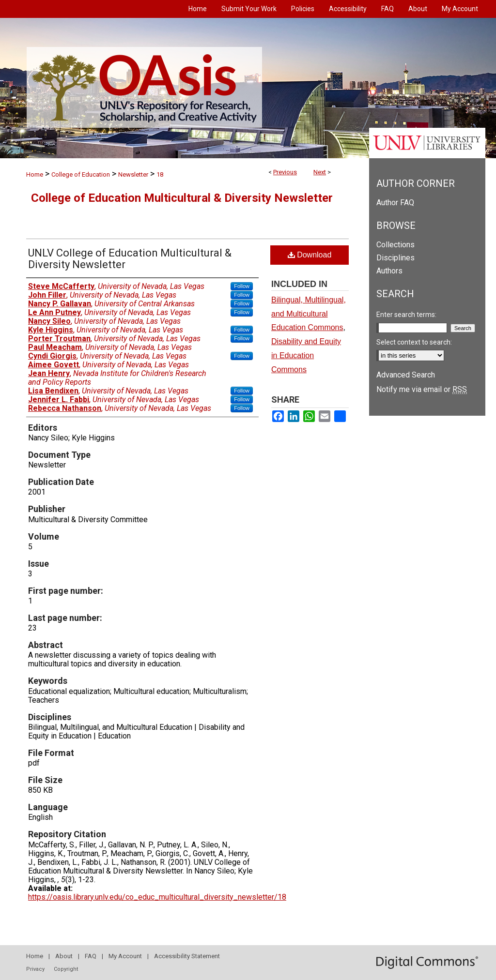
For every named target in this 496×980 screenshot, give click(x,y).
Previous (285, 172)
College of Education (81, 174)
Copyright (66, 969)
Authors (389, 271)
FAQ (91, 956)
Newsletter (133, 174)
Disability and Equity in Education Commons (306, 355)
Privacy (35, 969)
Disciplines (395, 258)
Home (35, 174)
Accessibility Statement (187, 956)
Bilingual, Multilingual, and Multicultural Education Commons (309, 314)
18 (160, 174)
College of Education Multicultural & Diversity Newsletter (182, 198)
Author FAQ (395, 203)
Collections (395, 245)
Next (320, 172)
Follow (242, 286)
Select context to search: (414, 342)
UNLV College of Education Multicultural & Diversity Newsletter (130, 259)
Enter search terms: (406, 315)
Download (310, 255)
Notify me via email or (422, 389)
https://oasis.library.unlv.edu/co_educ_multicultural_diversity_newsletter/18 (157, 897)
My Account (125, 956)
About (64, 956)
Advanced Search (406, 375)
